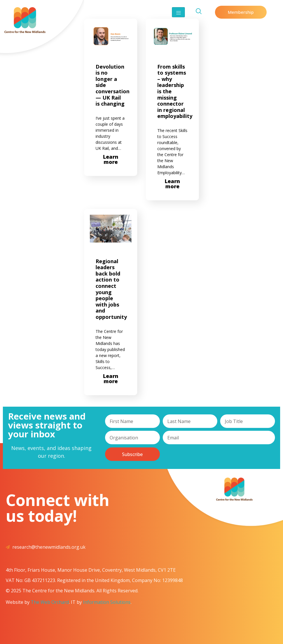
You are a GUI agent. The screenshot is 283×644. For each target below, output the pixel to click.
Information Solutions (107, 602)
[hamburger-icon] (178, 12)
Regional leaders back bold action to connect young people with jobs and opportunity (111, 289)
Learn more (111, 159)
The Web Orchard (50, 602)
